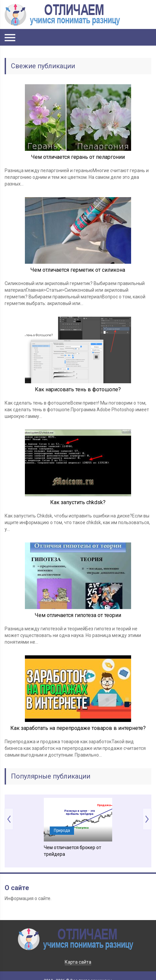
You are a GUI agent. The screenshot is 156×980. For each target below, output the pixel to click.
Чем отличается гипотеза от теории (78, 615)
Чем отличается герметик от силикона (78, 270)
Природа (62, 830)
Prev (9, 819)
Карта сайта (78, 962)
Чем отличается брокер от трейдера (73, 851)
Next (147, 819)
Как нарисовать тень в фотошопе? (78, 389)
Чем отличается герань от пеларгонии (78, 157)
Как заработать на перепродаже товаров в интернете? (78, 728)
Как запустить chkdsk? (78, 502)
